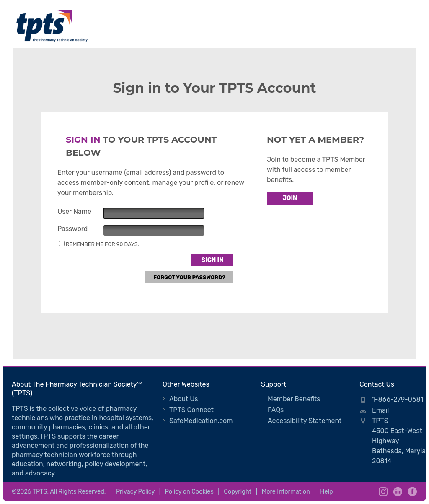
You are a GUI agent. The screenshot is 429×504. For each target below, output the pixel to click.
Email (381, 410)
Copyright (238, 492)
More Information (286, 492)
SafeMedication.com (201, 421)
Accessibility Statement (305, 421)
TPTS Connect (191, 410)
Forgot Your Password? (189, 277)
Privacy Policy (135, 492)
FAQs (276, 410)
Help (326, 492)
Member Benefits (294, 399)
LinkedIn (398, 492)
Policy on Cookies (189, 492)
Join (290, 198)
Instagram (383, 492)
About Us (184, 399)
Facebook (412, 492)
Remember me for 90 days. (102, 244)
